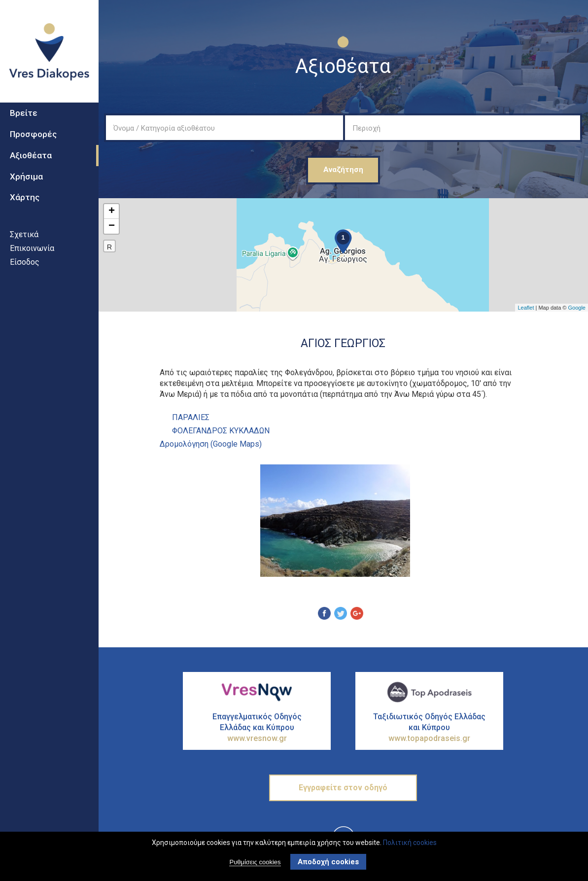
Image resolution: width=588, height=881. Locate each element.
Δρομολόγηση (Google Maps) (211, 444)
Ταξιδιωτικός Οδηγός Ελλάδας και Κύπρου (429, 728)
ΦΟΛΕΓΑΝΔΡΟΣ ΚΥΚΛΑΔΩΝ (221, 431)
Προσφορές (33, 145)
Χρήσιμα (26, 187)
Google (577, 308)
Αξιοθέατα (31, 166)
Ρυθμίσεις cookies (255, 862)
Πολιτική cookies (410, 843)
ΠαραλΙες (191, 417)
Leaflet (526, 308)
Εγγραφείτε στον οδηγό (343, 788)
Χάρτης (25, 208)
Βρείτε (24, 124)
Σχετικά (24, 245)
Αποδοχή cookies (328, 862)
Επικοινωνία (32, 259)
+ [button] (112, 211)
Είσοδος (25, 272)
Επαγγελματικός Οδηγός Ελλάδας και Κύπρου (257, 728)
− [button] (112, 226)
